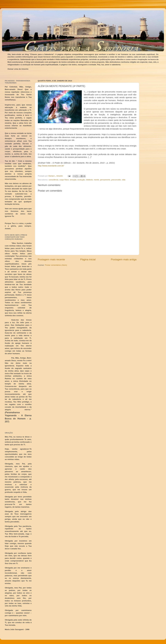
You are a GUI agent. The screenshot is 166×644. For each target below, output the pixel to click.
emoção (73, 180)
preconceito (116, 180)
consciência (54, 180)
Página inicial (88, 259)
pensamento (105, 180)
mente (96, 180)
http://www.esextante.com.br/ (51, 166)
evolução (81, 180)
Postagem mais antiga (124, 259)
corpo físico (64, 180)
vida (124, 180)
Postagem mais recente (51, 259)
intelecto (89, 180)
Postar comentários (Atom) (56, 265)
